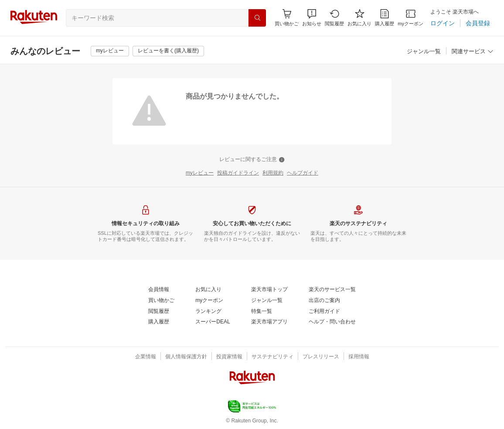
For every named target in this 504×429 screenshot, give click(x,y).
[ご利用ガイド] (324, 312)
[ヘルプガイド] (303, 173)
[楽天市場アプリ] (269, 322)
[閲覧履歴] (334, 18)
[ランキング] (208, 312)
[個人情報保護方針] (186, 357)
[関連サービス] (473, 52)
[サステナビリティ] (272, 357)
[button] (312, 18)
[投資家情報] (229, 357)
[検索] (257, 18)
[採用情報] (359, 357)
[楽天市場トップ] (269, 290)
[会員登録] (478, 23)
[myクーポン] (410, 18)
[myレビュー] (110, 51)
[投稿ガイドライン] (238, 173)
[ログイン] (443, 23)
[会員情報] (159, 290)
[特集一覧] (262, 312)
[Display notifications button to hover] (287, 18)
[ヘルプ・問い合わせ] (332, 322)
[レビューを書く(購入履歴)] (168, 51)
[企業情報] (146, 357)
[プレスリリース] (321, 357)
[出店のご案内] (324, 301)
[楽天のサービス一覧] (332, 290)
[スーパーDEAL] (213, 322)
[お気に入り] (359, 18)
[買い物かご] (161, 301)
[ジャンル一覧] (424, 52)
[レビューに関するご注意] (252, 160)
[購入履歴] (385, 18)
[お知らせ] (312, 18)
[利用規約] (273, 173)
